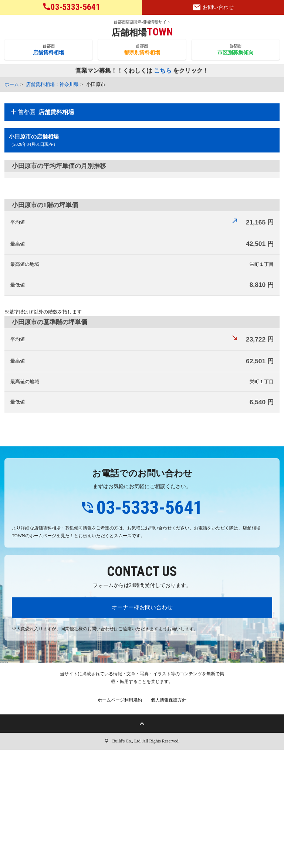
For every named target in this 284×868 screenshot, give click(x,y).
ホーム (12, 84)
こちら (163, 71)
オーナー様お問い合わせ (142, 725)
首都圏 (48, 50)
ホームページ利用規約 (120, 818)
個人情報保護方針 (169, 818)
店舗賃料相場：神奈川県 (52, 84)
